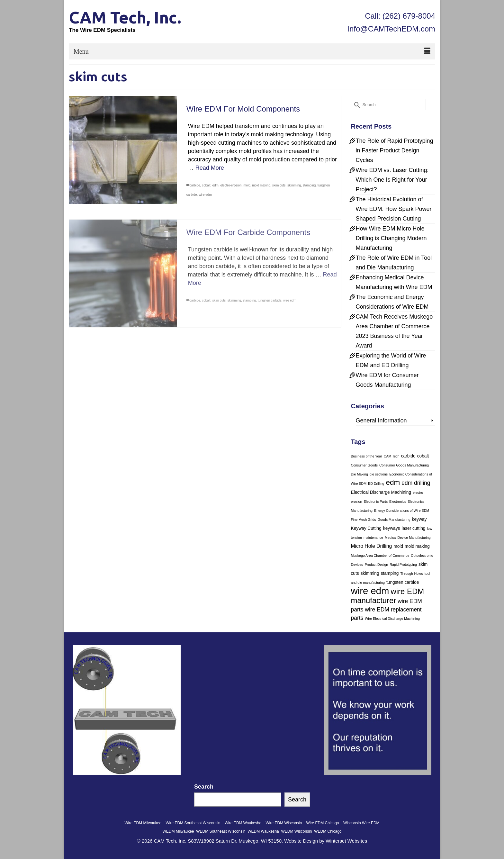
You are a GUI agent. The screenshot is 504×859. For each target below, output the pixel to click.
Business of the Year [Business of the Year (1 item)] (367, 456)
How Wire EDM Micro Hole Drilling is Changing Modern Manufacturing (391, 238)
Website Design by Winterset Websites (326, 841)
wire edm (205, 195)
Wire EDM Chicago (323, 823)
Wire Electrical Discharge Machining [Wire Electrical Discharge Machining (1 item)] (392, 619)
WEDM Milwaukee (178, 831)
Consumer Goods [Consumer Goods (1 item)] (364, 465)
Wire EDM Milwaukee (143, 823)
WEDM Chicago (328, 831)
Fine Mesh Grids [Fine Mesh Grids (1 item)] (364, 520)
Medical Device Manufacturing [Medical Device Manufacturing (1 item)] (408, 538)
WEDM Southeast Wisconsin (221, 831)
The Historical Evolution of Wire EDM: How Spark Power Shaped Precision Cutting (394, 209)
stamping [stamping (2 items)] (390, 573)
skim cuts (279, 185)
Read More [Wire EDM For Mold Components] (210, 168)
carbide (195, 185)
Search (204, 787)
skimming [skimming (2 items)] (370, 573)
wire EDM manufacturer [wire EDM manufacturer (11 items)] (388, 596)
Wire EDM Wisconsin (284, 823)
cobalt (206, 185)
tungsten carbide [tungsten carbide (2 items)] (403, 582)
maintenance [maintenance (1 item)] (373, 538)
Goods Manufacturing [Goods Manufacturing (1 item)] (394, 520)
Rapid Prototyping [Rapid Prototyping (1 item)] (403, 565)
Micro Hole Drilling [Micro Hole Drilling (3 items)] (372, 546)
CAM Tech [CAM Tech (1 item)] (392, 456)
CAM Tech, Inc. (125, 17)
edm (215, 185)
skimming (294, 185)
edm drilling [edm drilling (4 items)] (416, 483)
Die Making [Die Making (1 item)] (360, 474)
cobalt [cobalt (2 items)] (423, 456)
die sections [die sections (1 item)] (379, 474)
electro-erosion (231, 185)
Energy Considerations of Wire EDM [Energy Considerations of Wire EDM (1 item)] (402, 511)
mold (247, 185)
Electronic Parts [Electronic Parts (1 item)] (376, 502)
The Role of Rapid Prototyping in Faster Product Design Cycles (395, 150)
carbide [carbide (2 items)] (408, 456)
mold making (261, 185)
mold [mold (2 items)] (398, 546)
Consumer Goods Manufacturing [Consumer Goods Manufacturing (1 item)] (404, 465)
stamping (309, 185)
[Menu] (252, 51)
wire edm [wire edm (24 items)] (370, 591)
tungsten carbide (270, 305)
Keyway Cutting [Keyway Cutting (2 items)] (366, 528)
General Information (381, 420)
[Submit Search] (356, 105)
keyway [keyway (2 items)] (419, 519)
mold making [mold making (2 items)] (417, 546)
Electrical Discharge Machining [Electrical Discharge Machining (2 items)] (381, 492)
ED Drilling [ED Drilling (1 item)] (376, 484)
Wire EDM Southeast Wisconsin (193, 823)
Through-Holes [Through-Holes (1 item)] (411, 574)
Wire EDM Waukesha (243, 823)
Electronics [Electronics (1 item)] (398, 502)
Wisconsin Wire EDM (361, 823)
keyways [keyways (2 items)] (392, 528)
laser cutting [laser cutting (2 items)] (413, 528)
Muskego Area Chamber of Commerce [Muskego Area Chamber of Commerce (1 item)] (380, 556)
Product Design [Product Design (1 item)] (376, 565)
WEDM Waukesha (263, 831)
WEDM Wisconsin (296, 831)
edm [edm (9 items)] (393, 482)
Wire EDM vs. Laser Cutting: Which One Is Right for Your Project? (392, 180)
